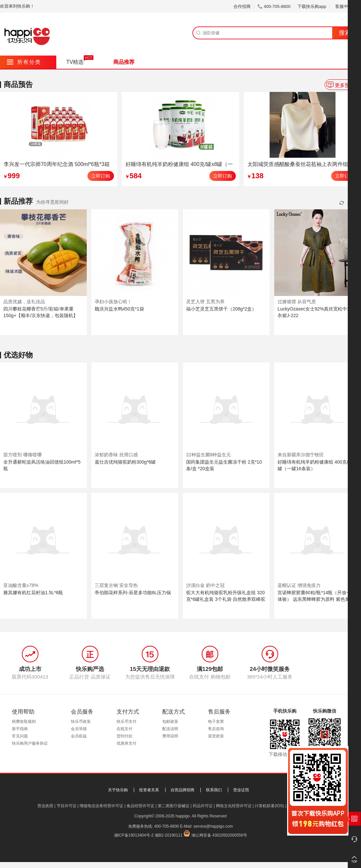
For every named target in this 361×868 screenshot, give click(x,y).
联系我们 (214, 790)
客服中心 (346, 6)
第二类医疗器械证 (174, 806)
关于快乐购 (118, 790)
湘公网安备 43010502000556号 (219, 835)
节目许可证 (67, 806)
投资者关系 (149, 790)
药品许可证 (203, 806)
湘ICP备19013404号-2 (134, 835)
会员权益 (79, 736)
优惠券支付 (127, 743)
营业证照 (241, 790)
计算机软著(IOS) (269, 806)
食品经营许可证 (140, 806)
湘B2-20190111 (169, 835)
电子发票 (216, 722)
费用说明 (170, 736)
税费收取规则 (24, 722)
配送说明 (170, 729)
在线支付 (125, 729)
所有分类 (24, 62)
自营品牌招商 (182, 790)
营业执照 (45, 806)
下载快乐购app (312, 6)
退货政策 (216, 736)
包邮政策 (170, 722)
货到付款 (125, 736)
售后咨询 (216, 729)
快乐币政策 (81, 722)
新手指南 (20, 729)
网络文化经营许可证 (234, 806)
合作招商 (242, 6)
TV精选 (75, 62)
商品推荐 (124, 62)
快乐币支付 (127, 722)
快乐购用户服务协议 (30, 743)
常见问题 (20, 736)
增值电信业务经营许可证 (101, 806)
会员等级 (79, 729)
